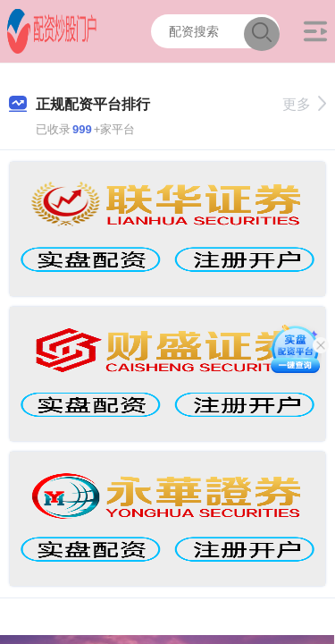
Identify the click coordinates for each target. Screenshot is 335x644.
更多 (304, 104)
